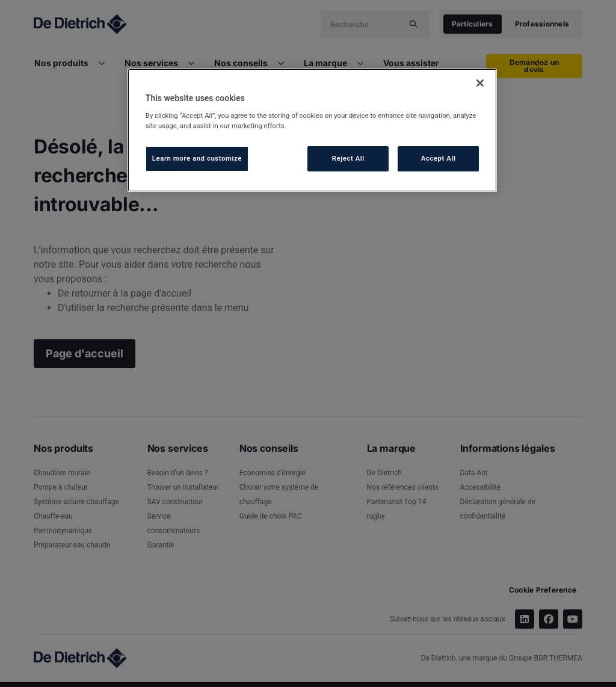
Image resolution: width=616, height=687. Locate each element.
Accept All (439, 158)
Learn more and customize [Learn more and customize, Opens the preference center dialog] (197, 158)
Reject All (348, 158)
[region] (312, 130)
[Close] (480, 83)
